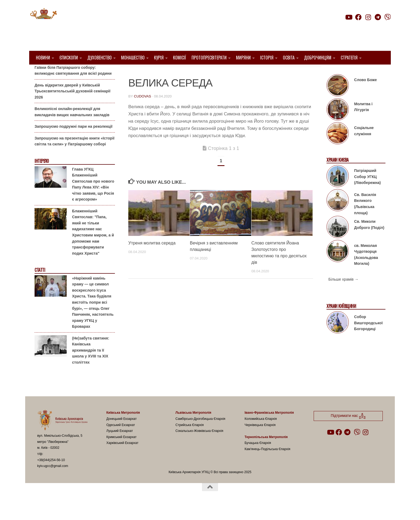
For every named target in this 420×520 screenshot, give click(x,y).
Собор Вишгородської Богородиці (368, 336)
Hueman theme (101, 509)
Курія (159, 58)
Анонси (41, 73)
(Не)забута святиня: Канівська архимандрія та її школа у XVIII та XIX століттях (91, 364)
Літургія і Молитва (149, 72)
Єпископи (69, 58)
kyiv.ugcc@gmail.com (53, 480)
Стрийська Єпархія (190, 438)
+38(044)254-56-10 (51, 473)
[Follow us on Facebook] (358, 17)
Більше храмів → (343, 293)
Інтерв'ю (42, 175)
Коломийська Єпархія (261, 432)
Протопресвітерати (209, 58)
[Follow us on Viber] (388, 17)
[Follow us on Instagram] (368, 17)
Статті (40, 284)
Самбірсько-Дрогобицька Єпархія (200, 432)
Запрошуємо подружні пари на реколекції (74, 140)
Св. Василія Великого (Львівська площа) (365, 217)
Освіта (289, 58)
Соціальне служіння (364, 144)
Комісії (180, 58)
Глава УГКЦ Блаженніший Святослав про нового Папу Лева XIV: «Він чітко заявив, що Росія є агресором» (93, 198)
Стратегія (349, 58)
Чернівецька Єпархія (260, 438)
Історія (267, 58)
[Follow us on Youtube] (348, 17)
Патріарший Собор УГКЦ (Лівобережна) (367, 190)
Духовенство (100, 58)
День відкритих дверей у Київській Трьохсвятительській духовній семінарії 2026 (72, 105)
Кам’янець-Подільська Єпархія (267, 463)
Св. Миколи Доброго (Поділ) (369, 238)
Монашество (133, 58)
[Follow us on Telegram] (378, 17)
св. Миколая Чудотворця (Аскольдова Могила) (366, 268)
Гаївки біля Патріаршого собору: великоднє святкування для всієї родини (73, 84)
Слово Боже (365, 93)
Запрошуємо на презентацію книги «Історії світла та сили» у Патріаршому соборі (74, 155)
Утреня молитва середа (152, 257)
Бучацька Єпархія (258, 457)
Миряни (243, 58)
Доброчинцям (318, 58)
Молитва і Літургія (363, 121)
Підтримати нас (353, 28)
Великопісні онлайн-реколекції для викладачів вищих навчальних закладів (72, 125)
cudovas (142, 110)
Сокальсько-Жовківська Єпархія (199, 444)
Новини (43, 58)
